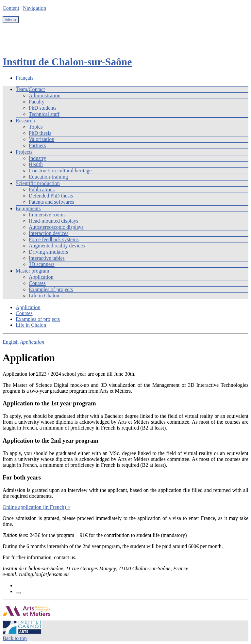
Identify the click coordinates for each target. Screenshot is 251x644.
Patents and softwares (51, 202)
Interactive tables (47, 258)
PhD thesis (40, 133)
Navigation (34, 8)
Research (25, 121)
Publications (42, 189)
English (11, 342)
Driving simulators (48, 252)
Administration (45, 95)
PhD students (43, 108)
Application (41, 277)
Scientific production (38, 183)
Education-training (48, 177)
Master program (33, 271)
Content (11, 8)
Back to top (15, 638)
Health (36, 164)
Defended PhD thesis (51, 196)
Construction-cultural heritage (60, 171)
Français (25, 78)
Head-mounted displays (54, 221)
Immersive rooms (47, 215)
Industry (37, 158)
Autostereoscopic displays (56, 227)
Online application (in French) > (36, 507)
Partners (37, 145)
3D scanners (42, 264)
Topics (36, 127)
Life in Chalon (44, 296)
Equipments (28, 208)
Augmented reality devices (57, 246)
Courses (37, 283)
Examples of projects (51, 289)
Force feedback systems (54, 239)
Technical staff (44, 114)
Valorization (42, 139)
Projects (24, 152)
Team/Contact (30, 89)
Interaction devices (49, 233)
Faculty (37, 102)
